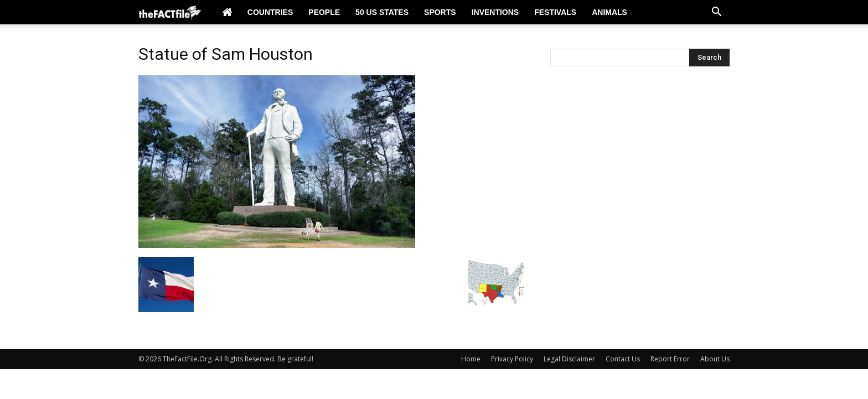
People (324, 12)
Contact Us (623, 359)
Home (471, 359)
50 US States (382, 12)
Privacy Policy (512, 359)
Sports (440, 12)
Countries (270, 12)
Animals (609, 12)
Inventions (495, 12)
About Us (715, 359)
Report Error (670, 359)
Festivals (555, 12)
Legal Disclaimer (569, 359)
